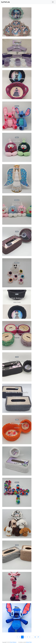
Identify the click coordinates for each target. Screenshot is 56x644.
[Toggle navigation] (53, 2)
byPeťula (5, 2)
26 (35, 637)
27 (38, 637)
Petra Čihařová (13, 642)
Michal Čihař (29, 642)
